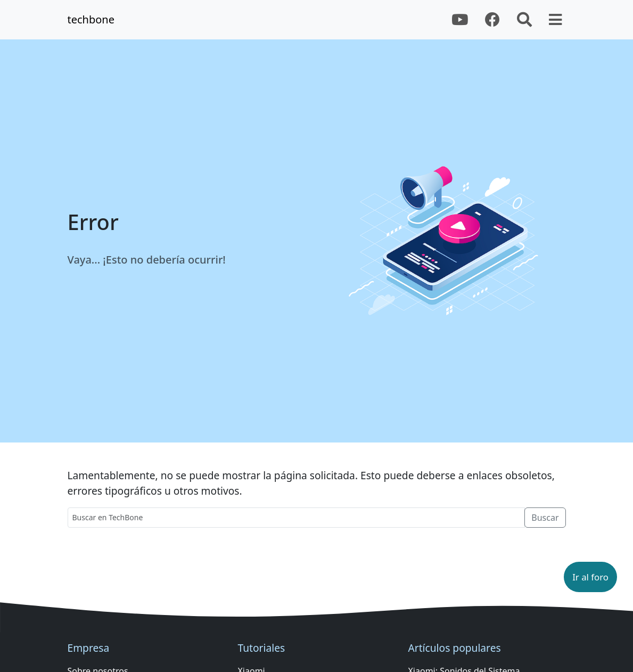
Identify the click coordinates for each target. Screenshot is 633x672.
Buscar (545, 518)
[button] (590, 577)
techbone (91, 19)
